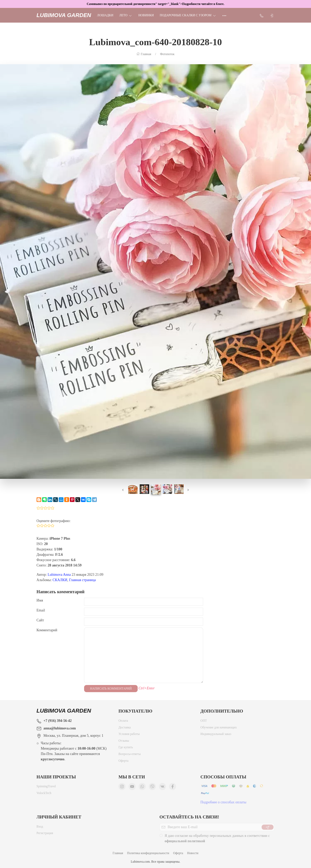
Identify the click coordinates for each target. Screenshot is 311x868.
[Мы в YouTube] (132, 788)
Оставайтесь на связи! (189, 817)
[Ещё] (224, 15)
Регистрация (45, 834)
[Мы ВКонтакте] (162, 788)
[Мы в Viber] (152, 788)
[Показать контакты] (262, 15)
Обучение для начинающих (219, 728)
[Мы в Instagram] (122, 788)
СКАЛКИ (60, 580)
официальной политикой (185, 842)
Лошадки (105, 15)
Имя (40, 600)
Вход (40, 827)
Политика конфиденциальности (148, 853)
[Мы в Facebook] (173, 788)
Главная (118, 853)
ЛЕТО (126, 15)
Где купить (126, 748)
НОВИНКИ (146, 15)
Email (41, 610)
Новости (193, 853)
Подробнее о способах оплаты (223, 803)
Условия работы (129, 735)
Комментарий (47, 630)
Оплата (123, 722)
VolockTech (44, 794)
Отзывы (124, 742)
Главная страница (82, 580)
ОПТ (204, 722)
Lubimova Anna (59, 575)
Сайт (40, 620)
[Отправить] (268, 828)
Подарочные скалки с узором (188, 15)
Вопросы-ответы (130, 755)
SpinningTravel (46, 787)
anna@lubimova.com (60, 728)
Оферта (123, 762)
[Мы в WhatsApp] (142, 788)
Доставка (125, 728)
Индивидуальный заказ (216, 735)
